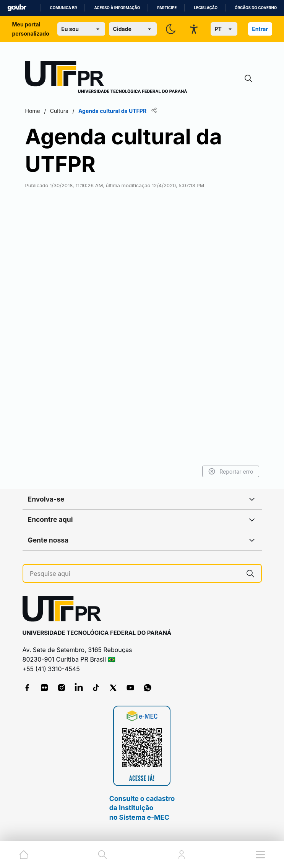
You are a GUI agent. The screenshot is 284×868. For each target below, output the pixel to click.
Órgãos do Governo (256, 8)
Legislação (206, 8)
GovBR (17, 8)
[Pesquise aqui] (135, 574)
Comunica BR (64, 8)
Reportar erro (231, 471)
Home (33, 111)
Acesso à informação (117, 8)
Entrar (260, 29)
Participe (167, 8)
